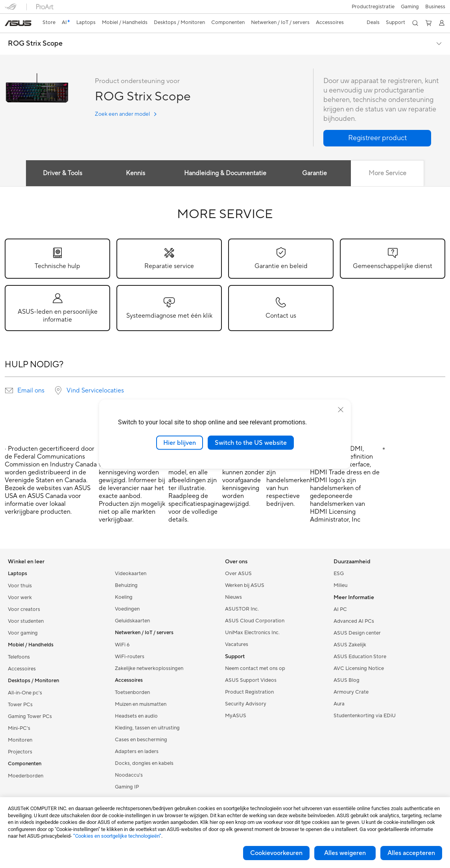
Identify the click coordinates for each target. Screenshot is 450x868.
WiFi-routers (130, 657)
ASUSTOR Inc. (242, 609)
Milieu (340, 585)
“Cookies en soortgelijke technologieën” (117, 836)
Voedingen (127, 609)
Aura (339, 704)
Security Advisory (246, 704)
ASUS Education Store (360, 657)
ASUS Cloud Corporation (255, 621)
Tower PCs (20, 705)
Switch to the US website (251, 442)
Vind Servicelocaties (95, 391)
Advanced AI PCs (354, 621)
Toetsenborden (132, 692)
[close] (341, 409)
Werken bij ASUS (245, 585)
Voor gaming (23, 633)
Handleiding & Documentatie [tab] (225, 173)
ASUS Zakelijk (350, 645)
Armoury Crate (351, 692)
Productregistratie (373, 7)
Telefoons (19, 657)
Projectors (20, 752)
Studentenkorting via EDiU (365, 716)
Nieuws (233, 597)
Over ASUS (238, 574)
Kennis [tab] (135, 173)
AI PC (340, 609)
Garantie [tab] (315, 173)
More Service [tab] (389, 173)
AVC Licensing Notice (359, 668)
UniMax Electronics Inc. (252, 633)
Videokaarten (131, 574)
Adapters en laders (137, 751)
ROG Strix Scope (35, 44)
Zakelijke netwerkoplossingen (149, 668)
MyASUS (236, 716)
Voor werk (20, 598)
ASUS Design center (357, 633)
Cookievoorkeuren (276, 853)
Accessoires (22, 669)
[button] (410, 7)
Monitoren (20, 740)
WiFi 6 (122, 645)
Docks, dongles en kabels (144, 763)
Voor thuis (20, 586)
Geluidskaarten (132, 621)
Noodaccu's (129, 775)
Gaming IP (127, 787)
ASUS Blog (347, 680)
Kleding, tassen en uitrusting (147, 728)
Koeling (124, 597)
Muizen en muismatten (141, 704)
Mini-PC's (19, 728)
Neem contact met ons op (255, 668)
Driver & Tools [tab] (61, 173)
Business (435, 7)
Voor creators (24, 609)
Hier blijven (180, 442)
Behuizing (126, 585)
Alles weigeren (345, 853)
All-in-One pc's (25, 693)
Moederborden (26, 776)
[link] (18, 23)
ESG (339, 574)
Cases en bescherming (141, 740)
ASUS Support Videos (251, 680)
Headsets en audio (136, 716)
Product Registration (249, 692)
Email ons (31, 391)
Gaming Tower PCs (30, 716)
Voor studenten (26, 621)
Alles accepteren (411, 853)
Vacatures (237, 644)
